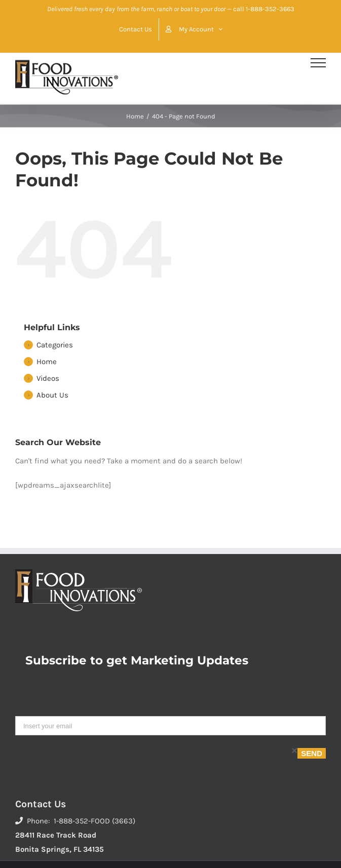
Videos (48, 378)
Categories (55, 345)
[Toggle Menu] (318, 63)
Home (47, 362)
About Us (52, 395)
